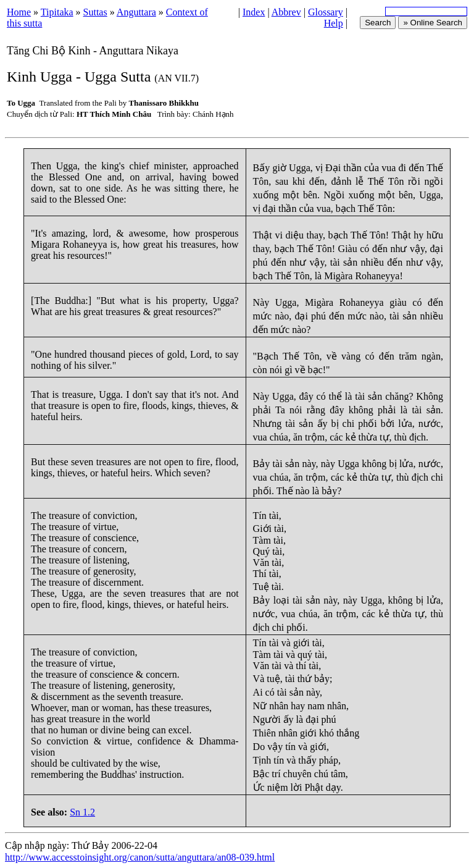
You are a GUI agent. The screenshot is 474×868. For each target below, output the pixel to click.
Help (334, 23)
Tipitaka (57, 12)
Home (19, 12)
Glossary (326, 12)
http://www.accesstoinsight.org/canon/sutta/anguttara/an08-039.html (140, 857)
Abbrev (286, 12)
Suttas (95, 12)
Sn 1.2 (82, 812)
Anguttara (136, 12)
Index (254, 12)
